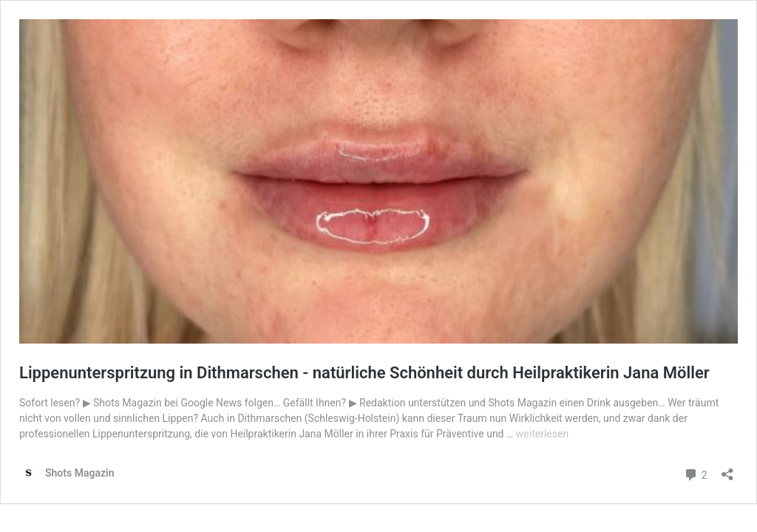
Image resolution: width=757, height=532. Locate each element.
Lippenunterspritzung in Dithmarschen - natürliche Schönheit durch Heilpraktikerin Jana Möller (364, 373)
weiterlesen (542, 434)
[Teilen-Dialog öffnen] (727, 470)
